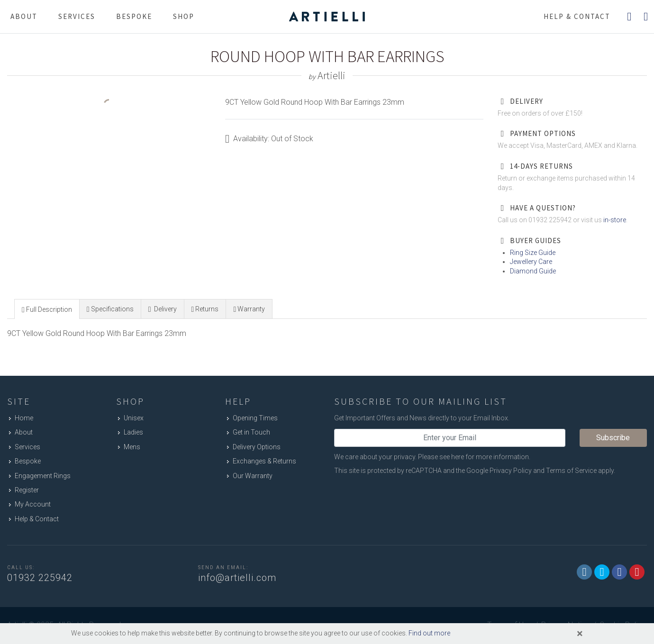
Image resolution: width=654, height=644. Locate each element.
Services (77, 16)
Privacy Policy (511, 471)
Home (24, 418)
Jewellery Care (531, 262)
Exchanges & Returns (264, 461)
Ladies (133, 432)
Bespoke (134, 16)
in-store (615, 220)
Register (27, 490)
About (24, 16)
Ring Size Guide (533, 253)
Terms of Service (571, 471)
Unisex (134, 418)
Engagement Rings (43, 476)
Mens (132, 447)
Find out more (429, 633)
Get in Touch (251, 432)
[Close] (580, 634)
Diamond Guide (533, 271)
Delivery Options (257, 447)
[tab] (47, 309)
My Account (33, 504)
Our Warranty (253, 476)
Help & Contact (37, 519)
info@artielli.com (237, 578)
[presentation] (47, 309)
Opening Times (255, 418)
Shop (184, 16)
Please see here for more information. (474, 457)
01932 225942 (40, 578)
